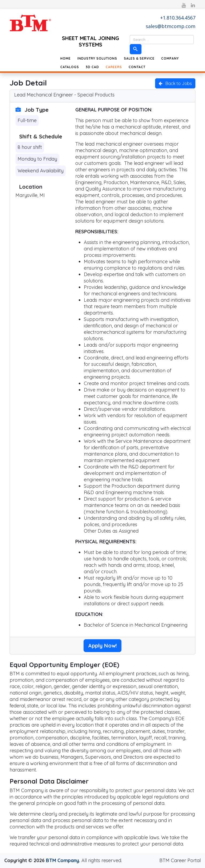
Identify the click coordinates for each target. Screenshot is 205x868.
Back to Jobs (175, 83)
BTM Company (62, 860)
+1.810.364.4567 (178, 18)
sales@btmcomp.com (171, 26)
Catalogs (70, 67)
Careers (114, 67)
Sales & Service (139, 58)
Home (66, 58)
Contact (137, 67)
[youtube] (184, 5)
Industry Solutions (97, 58)
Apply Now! (102, 646)
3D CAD (92, 67)
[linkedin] (193, 5)
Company (170, 58)
